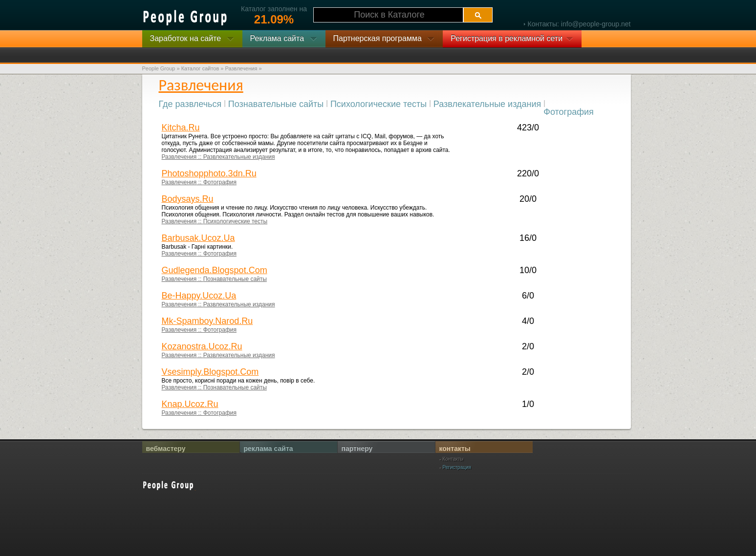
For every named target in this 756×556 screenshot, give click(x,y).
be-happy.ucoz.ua (199, 296)
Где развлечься (190, 104)
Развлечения (179, 157)
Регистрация (457, 468)
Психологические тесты (378, 104)
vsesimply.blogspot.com (210, 372)
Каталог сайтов (200, 68)
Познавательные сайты (276, 104)
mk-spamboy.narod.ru (207, 321)
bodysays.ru (188, 199)
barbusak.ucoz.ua (198, 238)
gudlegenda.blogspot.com (215, 270)
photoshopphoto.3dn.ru (209, 173)
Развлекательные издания (487, 104)
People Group (159, 68)
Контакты (453, 459)
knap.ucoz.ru (190, 404)
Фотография (569, 112)
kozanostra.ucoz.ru (202, 346)
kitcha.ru (181, 128)
